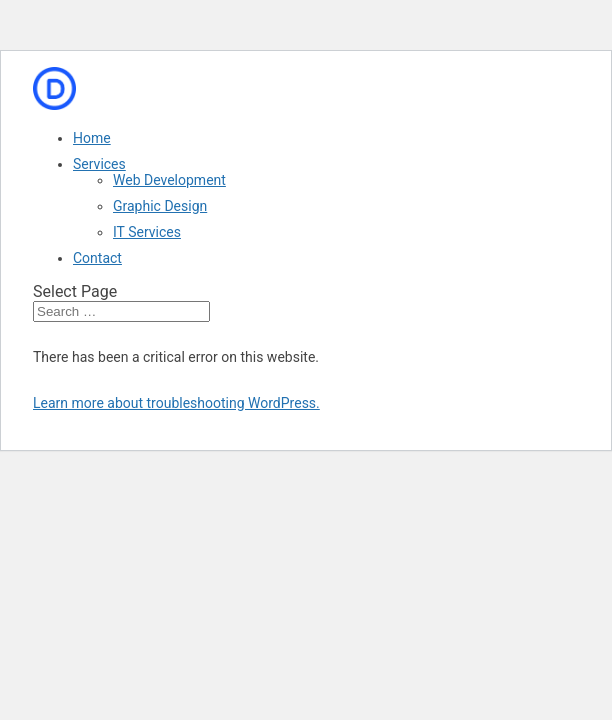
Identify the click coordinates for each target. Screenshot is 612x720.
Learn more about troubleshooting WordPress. (176, 403)
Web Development (169, 180)
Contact (97, 258)
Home (92, 138)
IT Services (147, 232)
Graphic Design (160, 206)
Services (99, 164)
